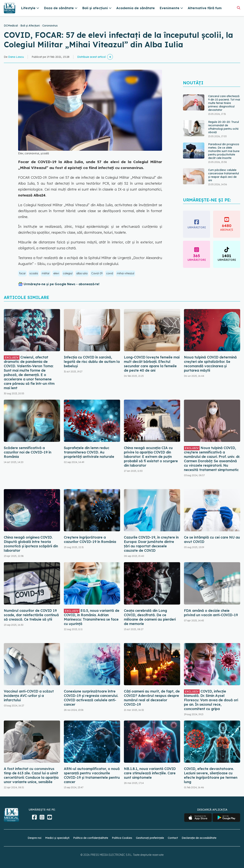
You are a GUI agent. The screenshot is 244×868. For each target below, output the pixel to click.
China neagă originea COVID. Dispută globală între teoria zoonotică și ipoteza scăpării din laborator (31, 544)
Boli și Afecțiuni (30, 26)
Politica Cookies (122, 838)
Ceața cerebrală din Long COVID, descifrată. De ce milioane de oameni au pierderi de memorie (150, 617)
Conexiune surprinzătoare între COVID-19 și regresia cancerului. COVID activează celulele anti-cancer (91, 698)
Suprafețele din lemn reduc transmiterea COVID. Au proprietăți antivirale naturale (89, 452)
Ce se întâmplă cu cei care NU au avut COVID (212, 539)
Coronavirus (50, 26)
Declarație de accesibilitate (199, 838)
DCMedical (11, 26)
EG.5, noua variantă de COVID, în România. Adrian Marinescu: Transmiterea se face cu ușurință (92, 617)
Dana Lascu (16, 57)
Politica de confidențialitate (91, 838)
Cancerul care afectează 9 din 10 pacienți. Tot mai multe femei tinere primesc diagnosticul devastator (224, 103)
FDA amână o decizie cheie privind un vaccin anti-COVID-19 (211, 613)
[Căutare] (239, 8)
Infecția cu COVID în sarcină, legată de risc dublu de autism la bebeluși (92, 362)
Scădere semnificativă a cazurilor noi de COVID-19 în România (28, 452)
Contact (173, 838)
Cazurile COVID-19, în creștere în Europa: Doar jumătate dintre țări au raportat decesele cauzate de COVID (151, 544)
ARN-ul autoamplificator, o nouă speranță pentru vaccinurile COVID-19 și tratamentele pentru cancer (92, 775)
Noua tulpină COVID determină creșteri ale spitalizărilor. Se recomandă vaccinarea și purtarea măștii (210, 364)
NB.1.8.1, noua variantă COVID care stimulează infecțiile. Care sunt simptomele (150, 773)
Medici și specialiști (57, 838)
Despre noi (35, 838)
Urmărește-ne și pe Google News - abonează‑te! (61, 284)
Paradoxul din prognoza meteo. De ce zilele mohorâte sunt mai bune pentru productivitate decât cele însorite (224, 151)
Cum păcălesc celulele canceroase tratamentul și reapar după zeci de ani (224, 175)
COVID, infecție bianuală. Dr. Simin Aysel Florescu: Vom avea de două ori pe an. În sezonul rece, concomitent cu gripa (211, 700)
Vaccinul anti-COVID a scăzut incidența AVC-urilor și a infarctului (29, 696)
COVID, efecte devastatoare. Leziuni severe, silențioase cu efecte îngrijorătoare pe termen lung (211, 775)
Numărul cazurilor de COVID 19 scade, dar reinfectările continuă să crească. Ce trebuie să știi (31, 615)
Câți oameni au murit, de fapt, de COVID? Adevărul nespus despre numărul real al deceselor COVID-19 (152, 698)
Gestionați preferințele (150, 838)
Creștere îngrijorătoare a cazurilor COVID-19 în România (90, 539)
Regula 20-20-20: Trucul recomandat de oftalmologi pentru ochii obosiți (224, 127)
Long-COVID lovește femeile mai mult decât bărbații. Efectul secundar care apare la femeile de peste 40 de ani (152, 364)
